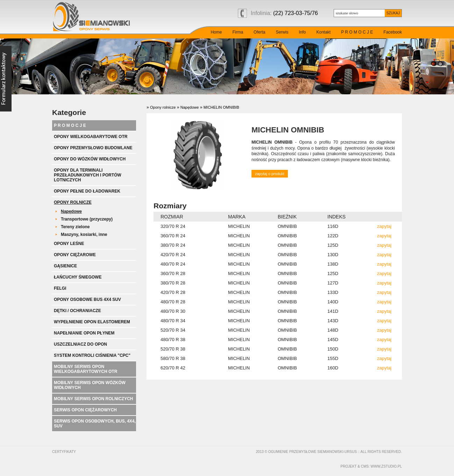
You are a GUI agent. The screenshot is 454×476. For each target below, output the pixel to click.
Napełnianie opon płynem (84, 333)
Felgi (60, 288)
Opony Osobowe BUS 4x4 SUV (87, 300)
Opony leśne (69, 244)
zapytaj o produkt (270, 174)
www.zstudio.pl (386, 466)
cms (365, 466)
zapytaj (384, 226)
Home (216, 32)
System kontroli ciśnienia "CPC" (92, 355)
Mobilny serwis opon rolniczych (93, 399)
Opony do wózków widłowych (90, 159)
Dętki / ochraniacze (77, 311)
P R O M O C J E (357, 32)
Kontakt (323, 32)
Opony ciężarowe (75, 255)
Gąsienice (65, 266)
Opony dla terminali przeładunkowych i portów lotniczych (88, 175)
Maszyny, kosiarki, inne (84, 235)
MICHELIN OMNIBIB (221, 107)
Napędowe (71, 211)
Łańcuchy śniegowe (78, 277)
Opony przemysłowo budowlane (93, 148)
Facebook (393, 32)
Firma (238, 32)
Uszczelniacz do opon (80, 344)
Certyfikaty (64, 452)
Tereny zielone (75, 227)
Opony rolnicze (73, 202)
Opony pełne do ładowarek (87, 191)
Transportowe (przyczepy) (87, 219)
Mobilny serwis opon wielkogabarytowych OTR (86, 369)
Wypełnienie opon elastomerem (92, 322)
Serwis (282, 32)
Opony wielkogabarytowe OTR (91, 137)
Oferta (259, 32)
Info (302, 32)
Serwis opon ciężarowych (85, 410)
